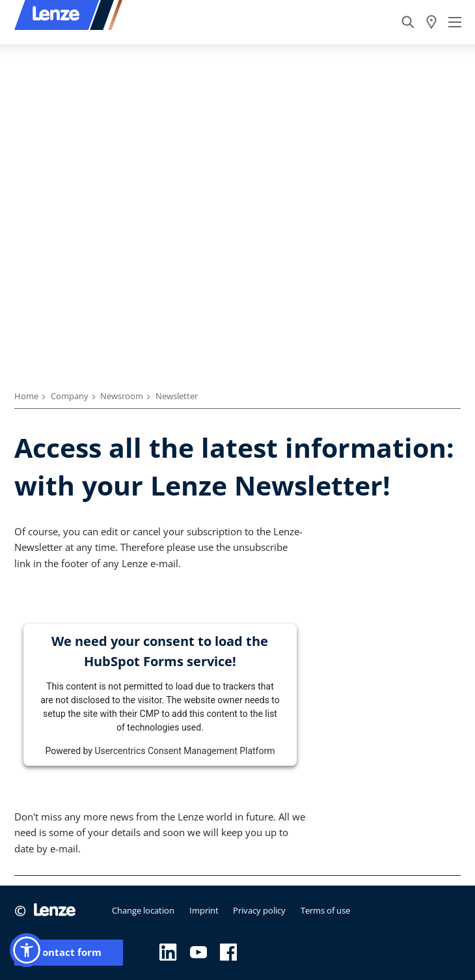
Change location (143, 910)
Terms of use (325, 910)
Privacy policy (259, 910)
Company (70, 396)
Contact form (69, 952)
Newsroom (122, 396)
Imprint (204, 910)
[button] (27, 950)
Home (26, 396)
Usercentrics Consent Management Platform (184, 751)
